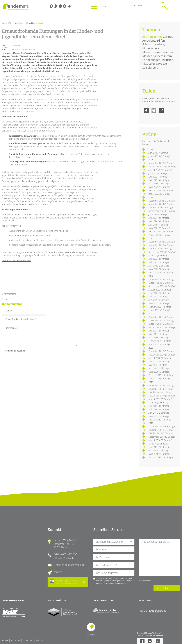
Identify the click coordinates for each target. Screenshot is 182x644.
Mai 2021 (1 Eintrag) (158, 334)
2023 (151, 238)
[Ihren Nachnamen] (114, 549)
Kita (145, 64)
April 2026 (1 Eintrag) (158, 153)
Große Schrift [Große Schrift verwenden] (64, 6)
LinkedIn (158, 641)
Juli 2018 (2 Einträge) (158, 444)
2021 (151, 314)
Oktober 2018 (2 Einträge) (161, 433)
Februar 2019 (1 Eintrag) (160, 420)
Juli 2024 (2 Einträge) (158, 214)
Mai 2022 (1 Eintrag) (158, 296)
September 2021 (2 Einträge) (162, 327)
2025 (151, 160)
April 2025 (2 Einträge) (159, 184)
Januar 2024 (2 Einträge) (160, 235)
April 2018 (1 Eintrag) (158, 450)
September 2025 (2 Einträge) (162, 166)
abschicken (163, 588)
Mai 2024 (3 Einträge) (159, 221)
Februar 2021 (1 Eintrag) (160, 341)
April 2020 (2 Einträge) (159, 368)
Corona (168, 37)
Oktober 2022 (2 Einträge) (161, 283)
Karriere (58, 572)
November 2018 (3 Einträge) (162, 430)
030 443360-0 (136, 6)
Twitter (154, 111)
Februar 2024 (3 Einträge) (161, 231)
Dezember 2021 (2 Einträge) (162, 317)
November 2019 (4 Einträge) (162, 389)
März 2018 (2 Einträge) (159, 454)
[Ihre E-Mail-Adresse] (114, 565)
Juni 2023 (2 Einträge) (159, 259)
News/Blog (19, 23)
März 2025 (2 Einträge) (159, 187)
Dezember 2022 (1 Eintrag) (161, 279)
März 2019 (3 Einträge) (159, 416)
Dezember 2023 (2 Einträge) (162, 242)
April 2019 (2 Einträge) (159, 413)
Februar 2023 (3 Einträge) (161, 273)
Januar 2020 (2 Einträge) (160, 378)
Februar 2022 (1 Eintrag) (160, 307)
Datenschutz (28, 640)
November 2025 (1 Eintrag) (161, 163)
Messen (147, 56)
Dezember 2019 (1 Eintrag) (161, 385)
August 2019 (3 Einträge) (160, 399)
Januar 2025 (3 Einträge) (160, 194)
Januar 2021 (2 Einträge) (160, 344)
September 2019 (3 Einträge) (162, 396)
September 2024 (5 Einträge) (162, 211)
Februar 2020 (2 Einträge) (161, 375)
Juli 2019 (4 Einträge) (158, 402)
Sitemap (39, 640)
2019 (151, 382)
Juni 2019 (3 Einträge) (159, 406)
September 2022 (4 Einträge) (162, 286)
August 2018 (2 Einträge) (160, 440)
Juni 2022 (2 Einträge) (159, 293)
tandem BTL (7, 23)
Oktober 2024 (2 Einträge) (161, 208)
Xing (162, 111)
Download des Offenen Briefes (16, 260)
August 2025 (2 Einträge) (160, 170)
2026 (151, 149)
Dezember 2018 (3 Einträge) (162, 427)
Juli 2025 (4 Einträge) (158, 173)
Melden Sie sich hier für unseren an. (67, 582)
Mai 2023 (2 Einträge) (159, 262)
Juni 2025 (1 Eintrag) (158, 177)
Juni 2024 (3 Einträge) (159, 218)
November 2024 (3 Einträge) (162, 204)
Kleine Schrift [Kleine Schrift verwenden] (60, 6)
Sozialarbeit (150, 68)
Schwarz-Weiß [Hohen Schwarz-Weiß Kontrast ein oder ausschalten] (51, 6)
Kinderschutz (151, 48)
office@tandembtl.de (73, 565)
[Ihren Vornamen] (114, 557)
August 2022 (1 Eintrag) (160, 290)
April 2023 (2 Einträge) (159, 266)
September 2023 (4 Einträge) (162, 252)
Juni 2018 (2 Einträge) (159, 447)
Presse (162, 64)
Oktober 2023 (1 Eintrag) (160, 249)
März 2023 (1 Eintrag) (159, 269)
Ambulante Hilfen (154, 41)
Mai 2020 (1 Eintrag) (158, 365)
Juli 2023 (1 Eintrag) (158, 255)
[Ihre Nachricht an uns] (160, 557)
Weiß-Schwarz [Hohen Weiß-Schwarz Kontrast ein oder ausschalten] (55, 6)
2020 (151, 348)
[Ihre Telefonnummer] (114, 573)
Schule (153, 64)
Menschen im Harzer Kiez (159, 52)
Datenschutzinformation (118, 583)
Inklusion (167, 60)
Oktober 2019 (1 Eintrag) (160, 392)
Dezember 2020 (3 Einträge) (162, 351)
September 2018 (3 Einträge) (162, 437)
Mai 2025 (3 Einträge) (159, 180)
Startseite (16, 7)
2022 (151, 276)
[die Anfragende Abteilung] (114, 542)
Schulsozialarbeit (153, 44)
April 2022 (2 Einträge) (159, 300)
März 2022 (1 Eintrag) (159, 303)
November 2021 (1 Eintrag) (161, 320)
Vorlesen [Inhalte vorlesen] (70, 6)
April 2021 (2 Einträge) (159, 338)
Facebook (146, 111)
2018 (151, 423)
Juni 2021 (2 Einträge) (159, 331)
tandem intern (163, 56)
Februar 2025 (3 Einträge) (161, 190)
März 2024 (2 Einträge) (159, 228)
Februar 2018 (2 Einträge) (161, 457)
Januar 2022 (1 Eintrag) (159, 310)
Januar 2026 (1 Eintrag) (159, 156)
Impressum (16, 640)
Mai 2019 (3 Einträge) (159, 409)
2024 (151, 197)
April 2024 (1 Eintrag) (158, 225)
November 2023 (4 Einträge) (162, 245)
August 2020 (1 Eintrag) (160, 358)
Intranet (5, 640)
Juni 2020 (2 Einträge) (159, 362)
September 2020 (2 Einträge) (162, 355)
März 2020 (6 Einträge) (159, 372)
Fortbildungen (151, 60)
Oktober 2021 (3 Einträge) (161, 324)
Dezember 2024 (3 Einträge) (162, 201)
